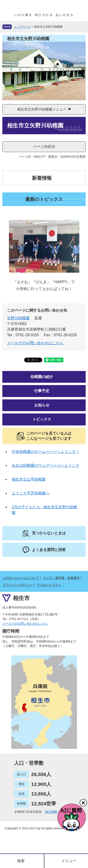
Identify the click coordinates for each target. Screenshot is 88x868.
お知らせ (42, 405)
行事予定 (42, 391)
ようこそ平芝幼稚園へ (31, 493)
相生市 (21, 598)
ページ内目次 (44, 147)
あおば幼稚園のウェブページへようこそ (46, 465)
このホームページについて (21, 578)
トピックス (42, 419)
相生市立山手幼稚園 (29, 479)
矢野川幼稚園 (18, 318)
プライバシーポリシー (18, 585)
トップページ (23, 27)
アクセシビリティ (49, 585)
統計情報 (51, 812)
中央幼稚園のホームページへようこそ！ (46, 452)
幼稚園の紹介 (42, 377)
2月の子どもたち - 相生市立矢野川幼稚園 (44, 510)
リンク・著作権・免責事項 (61, 578)
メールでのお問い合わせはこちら (35, 343)
